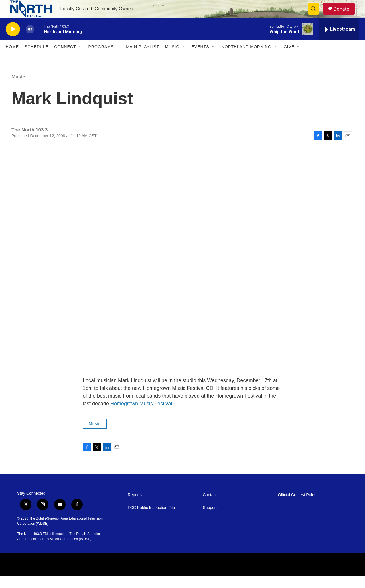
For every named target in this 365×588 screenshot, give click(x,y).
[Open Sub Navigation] (80, 59)
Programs (101, 59)
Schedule (36, 59)
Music (172, 59)
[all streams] (339, 41)
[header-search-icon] (316, 15)
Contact (210, 507)
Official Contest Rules (297, 507)
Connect (65, 59)
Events (200, 59)
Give (289, 59)
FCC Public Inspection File (151, 520)
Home (12, 59)
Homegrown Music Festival (141, 416)
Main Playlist (143, 59)
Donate (345, 15)
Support (210, 520)
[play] (13, 41)
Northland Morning (247, 59)
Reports (135, 507)
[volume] (30, 41)
